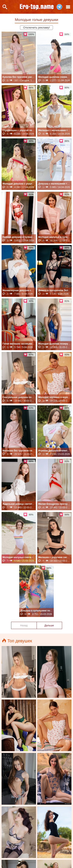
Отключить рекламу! (36, 28)
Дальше (49, 625)
